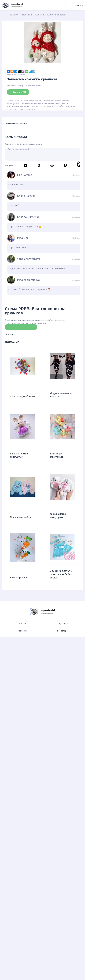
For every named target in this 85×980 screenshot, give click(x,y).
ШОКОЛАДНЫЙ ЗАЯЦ (22, 396)
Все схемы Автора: (16, 86)
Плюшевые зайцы (21, 517)
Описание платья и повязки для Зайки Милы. (61, 574)
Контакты (22, 631)
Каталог (22, 623)
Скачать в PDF (18, 92)
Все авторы (63, 631)
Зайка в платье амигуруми (19, 455)
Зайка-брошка (18, 577)
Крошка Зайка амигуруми (58, 516)
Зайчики (21, 75)
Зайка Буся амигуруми (56, 455)
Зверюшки (12, 75)
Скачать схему (21, 327)
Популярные (63, 623)
